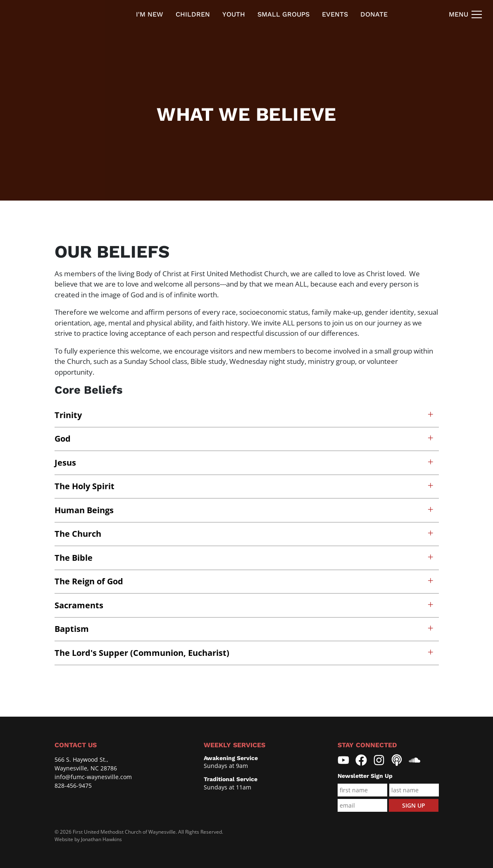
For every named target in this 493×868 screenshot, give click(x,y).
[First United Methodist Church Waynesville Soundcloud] (414, 760)
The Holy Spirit (245, 486)
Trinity (245, 415)
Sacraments (245, 605)
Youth (234, 14)
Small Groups (283, 14)
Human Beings (245, 510)
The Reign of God (245, 581)
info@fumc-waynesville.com (93, 777)
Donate (374, 14)
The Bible (245, 558)
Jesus (245, 463)
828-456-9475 (73, 786)
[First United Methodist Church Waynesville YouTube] (343, 760)
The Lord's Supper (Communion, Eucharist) (245, 653)
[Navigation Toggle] (466, 14)
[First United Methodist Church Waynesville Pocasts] (397, 760)
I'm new (150, 14)
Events (335, 14)
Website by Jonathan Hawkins (88, 839)
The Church (245, 534)
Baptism (245, 629)
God (245, 439)
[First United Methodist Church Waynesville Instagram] (379, 760)
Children (193, 14)
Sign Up (414, 805)
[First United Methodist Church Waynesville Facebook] (361, 760)
